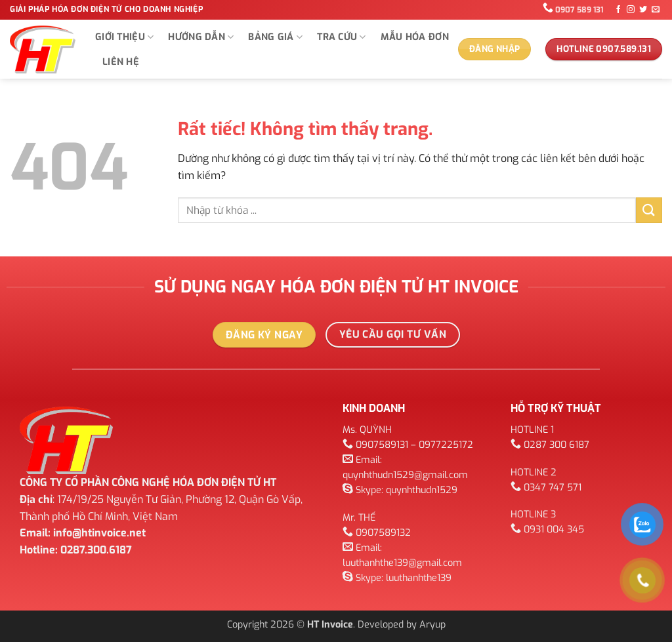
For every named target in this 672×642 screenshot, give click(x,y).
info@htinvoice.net (99, 533)
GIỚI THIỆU (124, 37)
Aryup (432, 625)
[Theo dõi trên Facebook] (618, 10)
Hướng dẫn (201, 37)
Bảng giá (275, 37)
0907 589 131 (579, 10)
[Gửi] (649, 210)
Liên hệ (121, 62)
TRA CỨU (342, 37)
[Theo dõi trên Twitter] (643, 10)
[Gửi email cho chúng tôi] (656, 10)
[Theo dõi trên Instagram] (631, 10)
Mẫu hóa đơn (415, 37)
